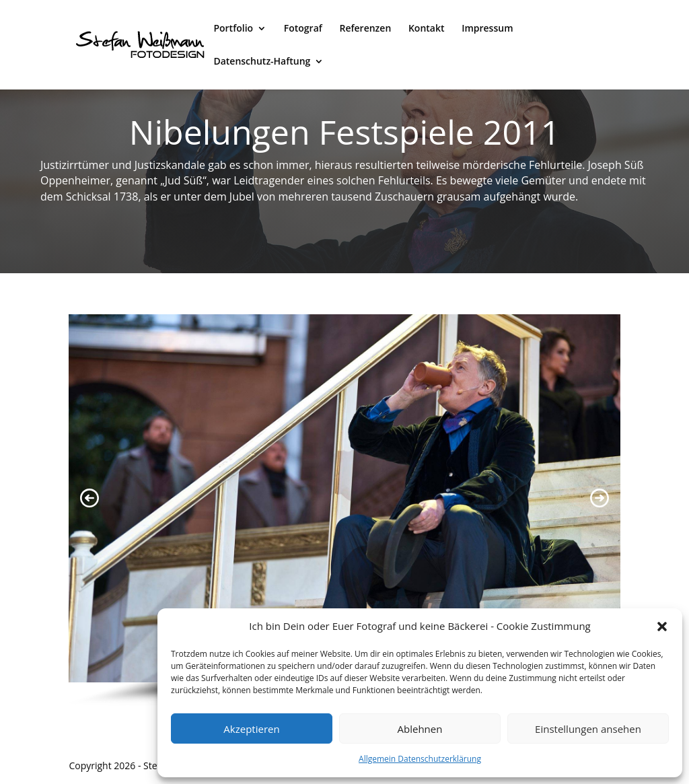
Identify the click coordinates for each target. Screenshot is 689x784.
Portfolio (233, 29)
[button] (662, 627)
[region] (344, 510)
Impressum (487, 29)
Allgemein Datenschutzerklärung (420, 759)
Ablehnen (420, 729)
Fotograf (303, 29)
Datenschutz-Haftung (262, 62)
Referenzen (365, 29)
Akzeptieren (251, 729)
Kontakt (427, 29)
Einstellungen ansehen (588, 729)
